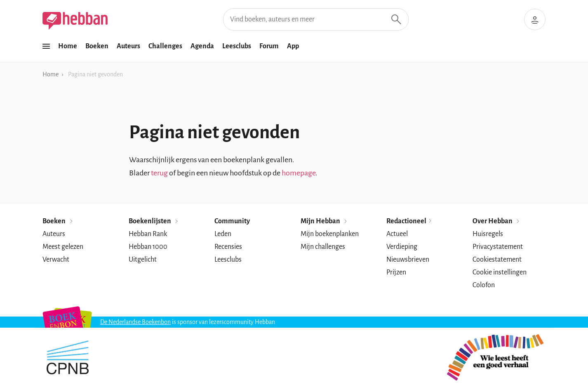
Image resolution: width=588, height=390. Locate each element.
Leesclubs (237, 46)
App (293, 46)
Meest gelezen (63, 247)
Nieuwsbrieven (408, 260)
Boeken (97, 46)
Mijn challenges (323, 247)
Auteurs (128, 46)
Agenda (202, 46)
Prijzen (396, 272)
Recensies (228, 247)
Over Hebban (497, 221)
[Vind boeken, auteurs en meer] (316, 19)
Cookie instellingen (500, 272)
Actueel (397, 234)
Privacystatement (498, 247)
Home (68, 46)
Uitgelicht (143, 260)
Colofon (484, 285)
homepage (299, 173)
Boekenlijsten (154, 221)
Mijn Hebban (325, 221)
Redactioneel (409, 221)
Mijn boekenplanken (330, 234)
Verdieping (402, 247)
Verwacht (56, 260)
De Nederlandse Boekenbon (135, 322)
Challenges (165, 46)
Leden (223, 234)
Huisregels (488, 234)
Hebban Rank (148, 234)
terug (159, 173)
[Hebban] (75, 21)
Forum (269, 46)
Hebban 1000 (148, 247)
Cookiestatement (497, 260)
